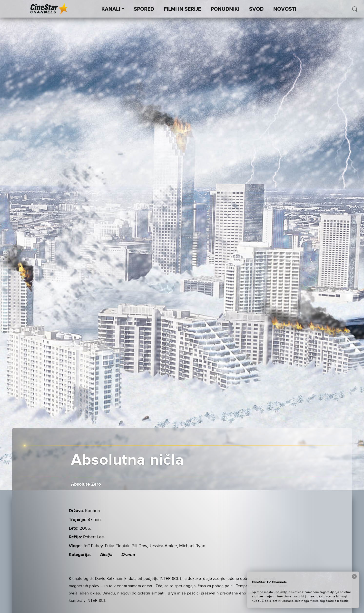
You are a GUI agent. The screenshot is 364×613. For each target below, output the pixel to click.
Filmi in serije (182, 9)
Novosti (285, 9)
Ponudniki (225, 9)
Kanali (113, 9)
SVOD (256, 9)
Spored (144, 9)
